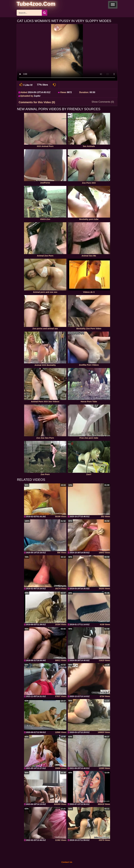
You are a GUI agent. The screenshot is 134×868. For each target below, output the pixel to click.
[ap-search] (32, 13)
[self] (32, 4)
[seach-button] (45, 13)
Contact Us (67, 862)
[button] (113, 5)
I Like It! (26, 85)
